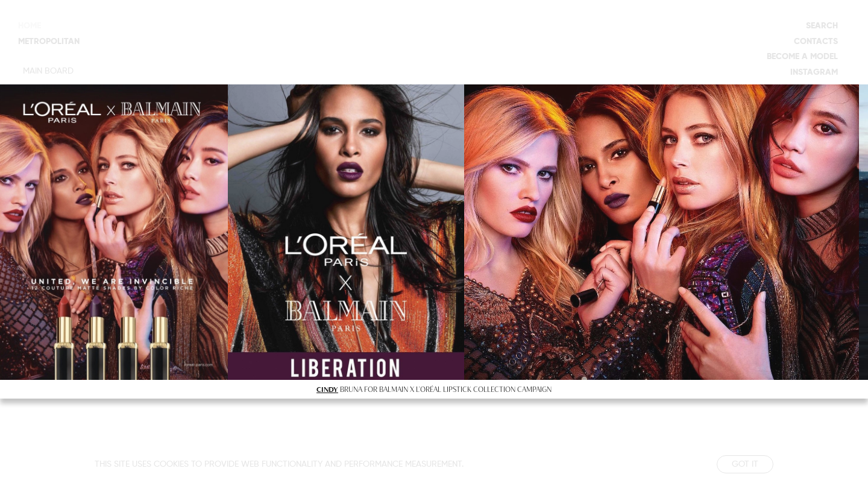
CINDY (327, 389)
